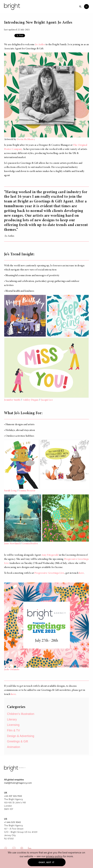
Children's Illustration (21, 714)
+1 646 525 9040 (12, 822)
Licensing (13, 725)
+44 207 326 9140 (13, 796)
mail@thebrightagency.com (18, 783)
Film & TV (13, 730)
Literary (12, 719)
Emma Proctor (27, 491)
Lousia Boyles (30, 544)
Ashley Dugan (31, 400)
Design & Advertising (21, 736)
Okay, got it (46, 862)
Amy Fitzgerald (50, 555)
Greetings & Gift (17, 741)
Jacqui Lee (47, 400)
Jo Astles (40, 45)
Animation (14, 747)
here (81, 573)
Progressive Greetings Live (49, 573)
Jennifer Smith (12, 400)
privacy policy (54, 856)
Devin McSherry (26, 139)
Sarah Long (10, 491)
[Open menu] (86, 7)
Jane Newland (12, 544)
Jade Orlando (12, 670)
